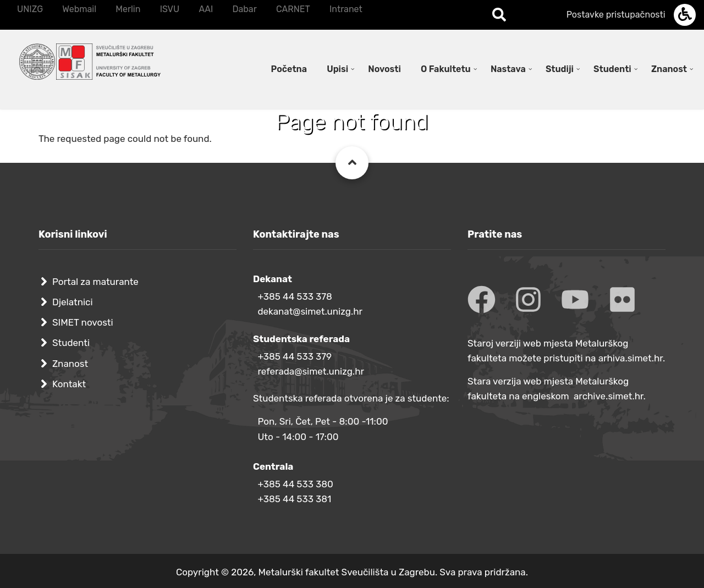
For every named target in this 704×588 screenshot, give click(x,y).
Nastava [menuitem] (508, 69)
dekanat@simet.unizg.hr (310, 311)
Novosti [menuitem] (384, 69)
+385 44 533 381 (294, 499)
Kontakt (69, 384)
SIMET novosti (83, 322)
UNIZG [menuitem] (30, 9)
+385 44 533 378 (295, 296)
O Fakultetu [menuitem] (446, 69)
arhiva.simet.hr (631, 358)
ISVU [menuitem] (170, 9)
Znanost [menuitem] (669, 69)
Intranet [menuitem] (346, 9)
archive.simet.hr (609, 396)
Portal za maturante (95, 282)
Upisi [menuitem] (337, 69)
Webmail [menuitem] (79, 9)
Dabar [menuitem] (244, 9)
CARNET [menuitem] (293, 9)
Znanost (70, 364)
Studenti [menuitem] (612, 69)
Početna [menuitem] (289, 69)
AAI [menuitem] (206, 9)
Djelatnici (73, 302)
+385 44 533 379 (295, 356)
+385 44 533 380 (295, 484)
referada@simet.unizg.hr (311, 371)
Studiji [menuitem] (560, 69)
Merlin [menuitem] (128, 9)
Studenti (71, 343)
